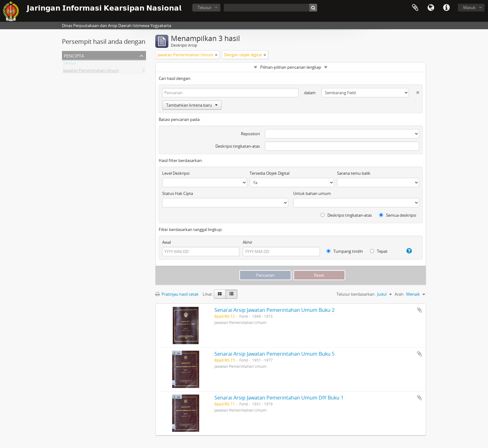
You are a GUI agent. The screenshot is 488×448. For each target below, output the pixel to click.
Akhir (248, 242)
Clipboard (415, 8)
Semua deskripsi (398, 215)
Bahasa (431, 8)
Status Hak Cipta (178, 193)
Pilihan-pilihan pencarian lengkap (291, 67)
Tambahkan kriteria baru (192, 105)
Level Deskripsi (176, 173)
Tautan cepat (446, 8)
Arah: (399, 294)
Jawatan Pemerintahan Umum (91, 72)
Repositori (250, 134)
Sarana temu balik (354, 173)
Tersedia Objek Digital (270, 173)
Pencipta (74, 55)
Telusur (204, 7)
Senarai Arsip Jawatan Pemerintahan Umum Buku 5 (274, 354)
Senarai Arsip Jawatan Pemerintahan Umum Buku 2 (274, 310)
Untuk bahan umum (312, 193)
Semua (70, 64)
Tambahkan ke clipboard (420, 310)
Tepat (379, 251)
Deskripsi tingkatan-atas (238, 146)
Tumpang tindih (345, 251)
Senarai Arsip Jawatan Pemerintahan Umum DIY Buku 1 (279, 398)
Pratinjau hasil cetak (177, 294)
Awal (167, 242)
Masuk (469, 7)
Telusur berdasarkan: (356, 294)
